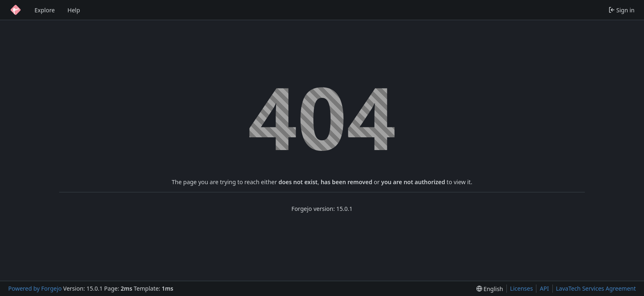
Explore (45, 10)
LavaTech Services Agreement (596, 288)
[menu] (490, 289)
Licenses (522, 288)
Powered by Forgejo (35, 288)
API (544, 288)
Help (74, 10)
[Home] (16, 10)
